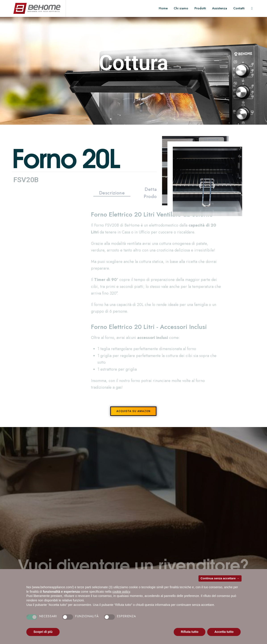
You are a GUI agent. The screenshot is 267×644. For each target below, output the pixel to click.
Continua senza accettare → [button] (220, 578)
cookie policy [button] (121, 592)
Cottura (134, 63)
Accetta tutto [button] (224, 632)
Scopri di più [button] (43, 632)
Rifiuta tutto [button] (190, 632)
